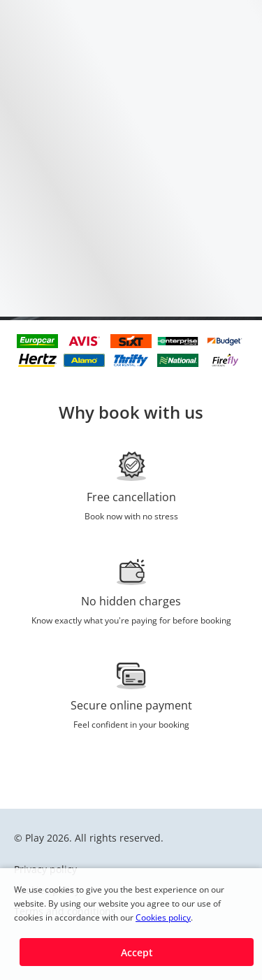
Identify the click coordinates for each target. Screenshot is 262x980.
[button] (137, 952)
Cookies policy (163, 917)
